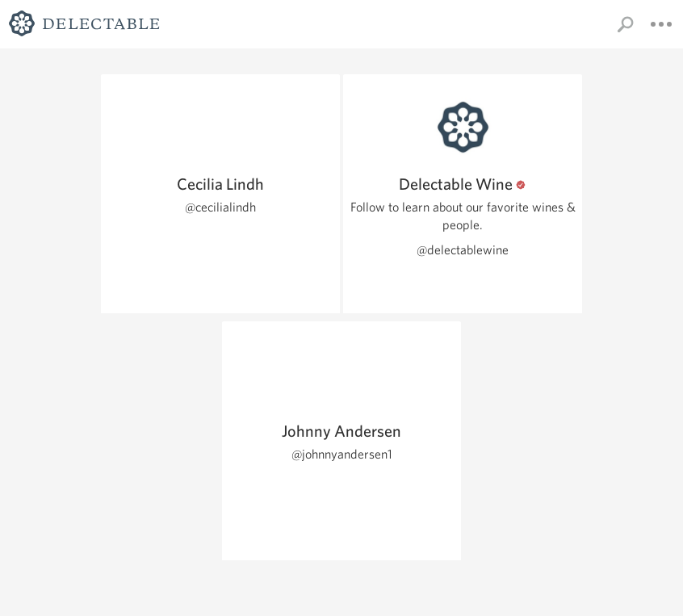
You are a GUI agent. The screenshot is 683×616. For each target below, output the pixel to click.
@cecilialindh (220, 207)
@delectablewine (463, 250)
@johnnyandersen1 (342, 454)
